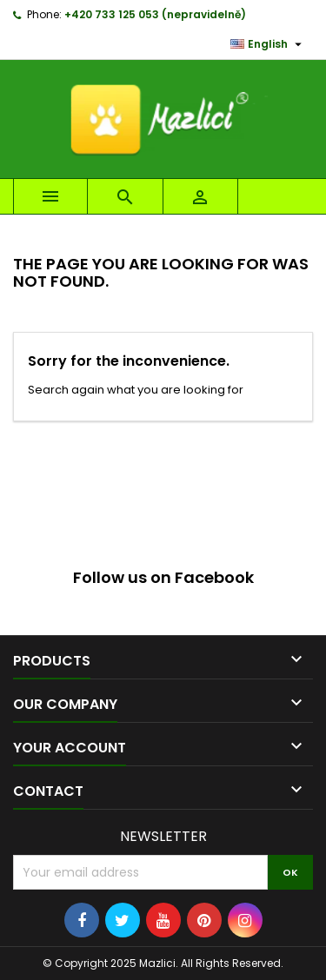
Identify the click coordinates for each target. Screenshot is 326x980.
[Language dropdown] (268, 44)
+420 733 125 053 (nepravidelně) (155, 14)
